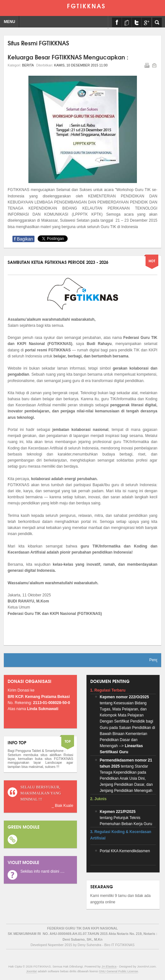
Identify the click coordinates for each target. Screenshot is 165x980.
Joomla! (32, 971)
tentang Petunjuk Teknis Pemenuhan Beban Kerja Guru (126, 818)
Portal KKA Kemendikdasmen (125, 851)
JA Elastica (109, 966)
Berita (28, 65)
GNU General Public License (119, 971)
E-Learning (127, 22)
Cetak (146, 65)
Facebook (117, 22)
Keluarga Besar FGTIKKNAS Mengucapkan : (68, 57)
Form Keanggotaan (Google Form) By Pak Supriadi (146, 22)
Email (154, 65)
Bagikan (23, 239)
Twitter (137, 22)
